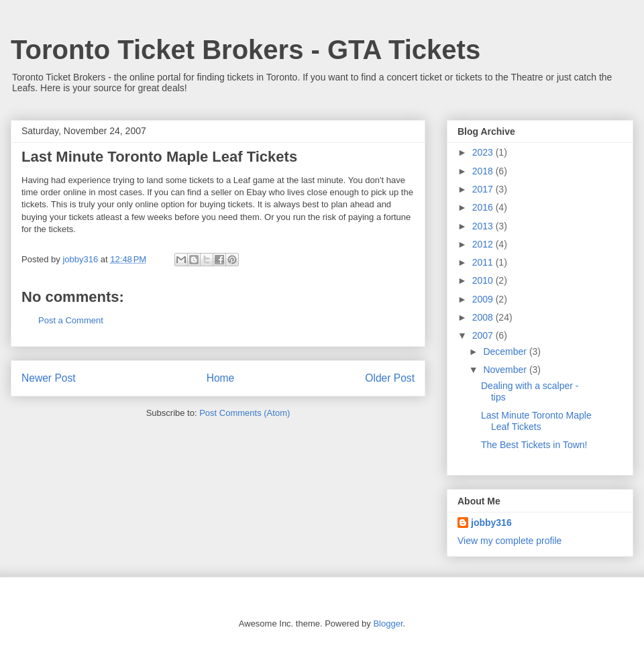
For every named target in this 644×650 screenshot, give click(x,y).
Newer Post (49, 378)
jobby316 (491, 523)
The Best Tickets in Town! (534, 445)
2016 (484, 207)
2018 (484, 171)
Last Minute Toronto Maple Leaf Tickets (536, 421)
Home (221, 378)
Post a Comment (71, 320)
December (506, 351)
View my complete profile (509, 541)
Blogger (388, 624)
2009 (484, 299)
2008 (484, 317)
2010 (484, 280)
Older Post (390, 378)
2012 (484, 244)
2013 (484, 226)
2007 (484, 335)
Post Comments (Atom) (245, 413)
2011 (484, 262)
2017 (484, 189)
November (506, 370)
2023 (484, 152)
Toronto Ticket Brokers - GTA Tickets (246, 50)
